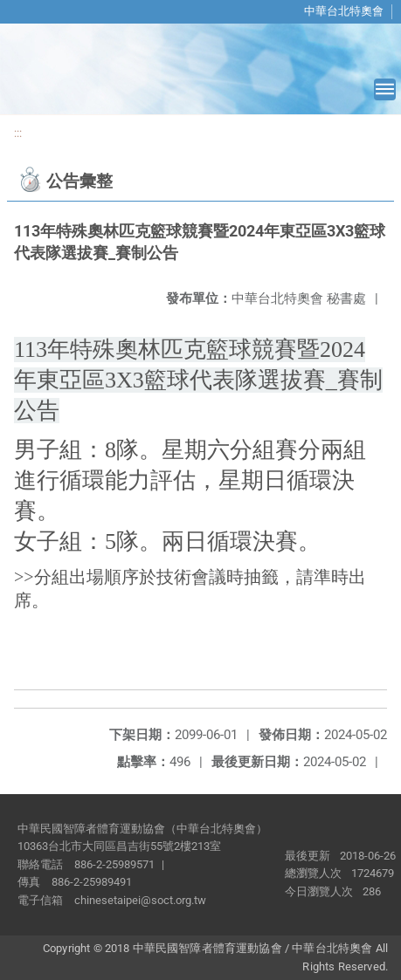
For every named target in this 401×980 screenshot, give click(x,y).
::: (18, 133)
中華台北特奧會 (344, 11)
